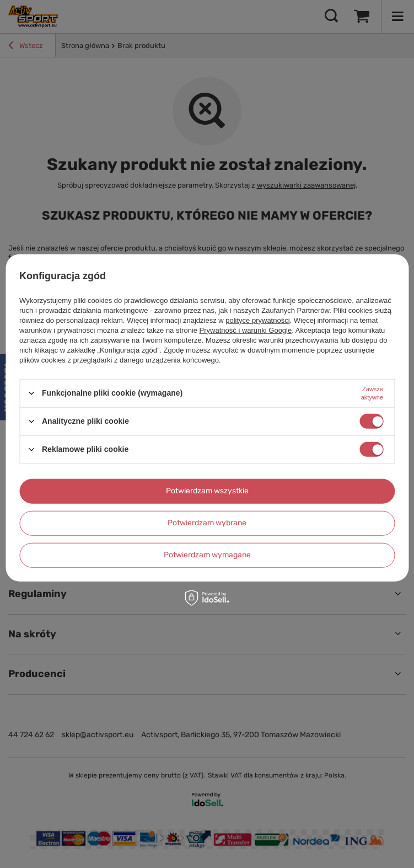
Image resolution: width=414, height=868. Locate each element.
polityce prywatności (257, 320)
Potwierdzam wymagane (207, 555)
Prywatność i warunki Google (246, 330)
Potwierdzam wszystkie (207, 491)
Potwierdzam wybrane (207, 523)
